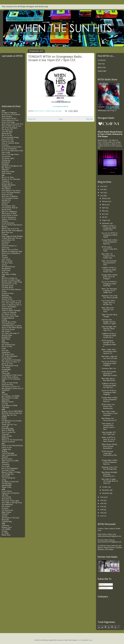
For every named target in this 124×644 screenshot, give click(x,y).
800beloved (6, 162)
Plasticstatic (6, 476)
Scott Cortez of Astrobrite (11, 114)
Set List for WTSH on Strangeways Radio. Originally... (109, 363)
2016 (102, 503)
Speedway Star (7, 297)
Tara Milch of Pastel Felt (10, 482)
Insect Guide (6, 153)
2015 (102, 500)
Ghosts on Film (7, 347)
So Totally (5, 533)
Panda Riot (5, 343)
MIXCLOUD (102, 68)
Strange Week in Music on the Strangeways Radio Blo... (110, 242)
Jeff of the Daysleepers (10, 128)
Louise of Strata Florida (10, 383)
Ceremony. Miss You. (109, 368)
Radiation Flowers (8, 402)
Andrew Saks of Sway (9, 322)
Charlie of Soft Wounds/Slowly (12, 446)
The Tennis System (8, 329)
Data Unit (5, 244)
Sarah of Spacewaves (9, 217)
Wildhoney (5, 438)
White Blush (6, 339)
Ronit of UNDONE (8, 430)
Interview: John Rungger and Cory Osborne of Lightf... (109, 322)
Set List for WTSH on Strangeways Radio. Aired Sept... (109, 284)
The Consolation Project (10, 198)
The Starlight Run (8, 474)
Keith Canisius (6, 173)
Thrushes (5, 257)
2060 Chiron (6, 259)
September (106, 223)
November (106, 490)
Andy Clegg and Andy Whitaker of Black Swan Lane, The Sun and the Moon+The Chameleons (12, 239)
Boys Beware (6, 189)
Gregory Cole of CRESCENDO (12, 411)
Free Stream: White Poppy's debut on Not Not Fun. (108, 303)
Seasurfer (5, 457)
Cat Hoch (5, 404)
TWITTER (101, 64)
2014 (102, 497)
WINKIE (4, 417)
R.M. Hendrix (6, 331)
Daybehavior (6, 352)
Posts (102, 584)
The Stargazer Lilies (8, 206)
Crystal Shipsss (7, 358)
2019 (102, 513)
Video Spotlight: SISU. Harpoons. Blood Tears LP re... (109, 329)
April (104, 208)
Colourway (5, 525)
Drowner (5, 234)
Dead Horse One (7, 385)
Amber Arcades (7, 436)
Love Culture (6, 156)
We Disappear (12, 307)
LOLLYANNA (6, 529)
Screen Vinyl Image (8, 122)
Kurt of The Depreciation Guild (12, 151)
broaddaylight (6, 369)
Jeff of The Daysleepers (10, 468)
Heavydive (5, 514)
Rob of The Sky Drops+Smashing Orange (10, 136)
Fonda (4, 348)
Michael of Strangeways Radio (12, 251)
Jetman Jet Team (7, 364)
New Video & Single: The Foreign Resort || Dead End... (110, 481)
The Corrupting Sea (8, 478)
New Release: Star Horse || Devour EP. (109, 419)
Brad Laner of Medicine (10, 196)
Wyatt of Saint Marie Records (12, 328)
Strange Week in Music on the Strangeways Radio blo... (110, 399)
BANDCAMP (102, 71)
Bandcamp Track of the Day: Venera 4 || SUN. (110, 297)
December (106, 493)
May (104, 211)
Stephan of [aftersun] (9, 219)
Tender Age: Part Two (9, 425)
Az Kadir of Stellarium (9, 149)
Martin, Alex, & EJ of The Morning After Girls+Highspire (12, 230)
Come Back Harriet (8, 324)
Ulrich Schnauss (7, 116)
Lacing (4, 480)
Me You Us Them (8, 177)
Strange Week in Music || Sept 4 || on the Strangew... (110, 277)
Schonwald (5, 407)
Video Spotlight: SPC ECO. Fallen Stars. (109, 433)
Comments (104, 588)
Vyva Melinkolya (7, 504)
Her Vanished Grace (8, 267)
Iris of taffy (6, 466)
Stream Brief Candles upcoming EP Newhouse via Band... (110, 374)
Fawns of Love (7, 447)
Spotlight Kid (6, 200)
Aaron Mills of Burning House (12, 503)
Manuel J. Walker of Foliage (11, 472)
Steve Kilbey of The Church (11, 191)
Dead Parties (6, 270)
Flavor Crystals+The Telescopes (9, 433)
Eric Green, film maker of (10, 334)
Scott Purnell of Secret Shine (12, 147)
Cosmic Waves (7, 491)
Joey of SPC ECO (8, 139)
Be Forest (5, 272)
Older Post (89, 119)
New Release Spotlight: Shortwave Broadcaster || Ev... (110, 474)
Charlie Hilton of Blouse (10, 377)
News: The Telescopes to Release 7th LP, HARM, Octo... (109, 291)
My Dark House (7, 459)
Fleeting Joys (6, 160)
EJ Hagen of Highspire (9, 113)
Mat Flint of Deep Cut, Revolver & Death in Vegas (11, 279)
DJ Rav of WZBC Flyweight (11, 310)
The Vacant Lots (7, 130)
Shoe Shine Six (7, 499)
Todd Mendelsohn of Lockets (12, 326)
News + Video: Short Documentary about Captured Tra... (109, 351)
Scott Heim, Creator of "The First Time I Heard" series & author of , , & (12, 304)
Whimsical (5, 463)
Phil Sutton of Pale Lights (10, 501)
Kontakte (5, 204)
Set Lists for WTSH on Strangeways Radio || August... (110, 235)
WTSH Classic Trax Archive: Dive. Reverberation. (108, 406)
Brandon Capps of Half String (12, 282)
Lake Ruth (5, 495)
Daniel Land (6, 202)
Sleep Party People (8, 172)
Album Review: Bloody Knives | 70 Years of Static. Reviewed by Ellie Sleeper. (110, 134)
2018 (102, 510)
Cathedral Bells (7, 522)
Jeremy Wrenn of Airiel (10, 215)
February (105, 201)
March (104, 205)
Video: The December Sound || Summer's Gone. (109, 263)
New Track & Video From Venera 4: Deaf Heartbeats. (110, 413)
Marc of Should (7, 261)
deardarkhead (6, 269)
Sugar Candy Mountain (9, 455)
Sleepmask (5, 170)
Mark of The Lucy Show (10, 250)
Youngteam (6, 181)
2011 (102, 189)
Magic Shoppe (6, 512)
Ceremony (5, 145)
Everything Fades (8, 428)
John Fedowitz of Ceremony (11, 360)
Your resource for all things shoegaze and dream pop (25, 7)
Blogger (90, 640)
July (104, 217)
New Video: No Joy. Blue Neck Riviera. (109, 379)
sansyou (4, 265)
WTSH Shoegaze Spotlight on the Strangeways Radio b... (109, 343)
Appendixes (5, 400)
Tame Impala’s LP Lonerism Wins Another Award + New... (108, 426)
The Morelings (7, 484)
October (105, 487)
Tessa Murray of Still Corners (12, 375)
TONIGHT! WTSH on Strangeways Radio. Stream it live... (109, 228)
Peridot (4, 419)
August (105, 220)
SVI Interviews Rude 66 (10, 208)
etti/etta (4, 516)
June (104, 214)
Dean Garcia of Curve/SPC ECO (12, 124)
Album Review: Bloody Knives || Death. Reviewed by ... (109, 446)
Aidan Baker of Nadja (9, 274)
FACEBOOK (102, 60)
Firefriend (5, 508)
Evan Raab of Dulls (8, 470)
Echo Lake (5, 350)
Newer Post (32, 119)
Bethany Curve (7, 527)
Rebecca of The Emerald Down (12, 440)
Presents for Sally (8, 141)
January (105, 198)
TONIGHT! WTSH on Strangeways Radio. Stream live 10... (109, 336)
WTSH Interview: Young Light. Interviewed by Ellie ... (109, 454)
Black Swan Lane (7, 232)
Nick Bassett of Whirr (9, 213)
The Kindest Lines (8, 354)
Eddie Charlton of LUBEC (10, 461)
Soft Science (6, 506)
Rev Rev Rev (6, 423)
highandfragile (6, 485)
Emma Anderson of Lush (10, 120)
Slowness (5, 221)
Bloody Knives (7, 134)
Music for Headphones (9, 212)
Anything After (7, 309)
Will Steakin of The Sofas (10, 518)
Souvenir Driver (7, 299)
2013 (102, 196)
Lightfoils (5, 371)
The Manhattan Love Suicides (12, 421)
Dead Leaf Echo (7, 194)
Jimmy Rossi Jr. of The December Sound (9, 285)
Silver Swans (6, 368)
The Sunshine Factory (9, 118)
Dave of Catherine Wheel (10, 143)
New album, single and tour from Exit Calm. (109, 357)
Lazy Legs (5, 426)
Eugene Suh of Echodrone (10, 493)
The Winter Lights (8, 158)
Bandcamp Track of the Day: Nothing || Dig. (109, 468)
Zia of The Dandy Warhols (11, 192)
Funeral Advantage (8, 453)
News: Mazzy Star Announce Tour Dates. (108, 310)
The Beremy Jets (7, 510)
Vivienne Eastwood (8, 442)
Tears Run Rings (7, 132)
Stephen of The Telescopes (11, 179)
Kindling (4, 451)
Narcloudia (5, 520)
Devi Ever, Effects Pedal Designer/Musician (10, 317)
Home (61, 119)
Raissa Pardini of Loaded (10, 398)
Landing (4, 320)
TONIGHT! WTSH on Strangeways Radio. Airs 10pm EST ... (109, 386)
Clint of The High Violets (10, 154)
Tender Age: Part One (9, 415)
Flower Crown (7, 487)
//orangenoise (6, 187)
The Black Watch (7, 288)
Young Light (6, 373)
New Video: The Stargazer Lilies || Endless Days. (108, 256)
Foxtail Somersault (8, 223)
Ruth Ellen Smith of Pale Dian (12, 413)
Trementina (6, 465)
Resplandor (5, 164)
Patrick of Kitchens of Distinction (9, 247)
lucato (79, 640)
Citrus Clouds (6, 497)
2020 (102, 516)
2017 (102, 506)
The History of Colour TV (11, 362)
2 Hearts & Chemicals (9, 312)
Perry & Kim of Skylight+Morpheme (9, 184)
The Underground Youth (10, 366)
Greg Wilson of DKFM (9, 406)
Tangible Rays (6, 449)
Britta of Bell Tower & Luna (11, 126)
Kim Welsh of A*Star (9, 314)
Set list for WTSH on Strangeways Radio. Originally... (109, 392)
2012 (102, 192)
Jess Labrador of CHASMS (10, 396)
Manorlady (5, 295)
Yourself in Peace (8, 293)
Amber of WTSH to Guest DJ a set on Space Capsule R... (108, 439)
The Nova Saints (7, 263)
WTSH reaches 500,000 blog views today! (109, 249)
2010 (102, 186)
